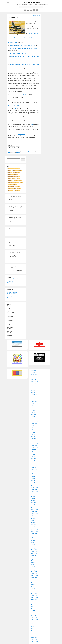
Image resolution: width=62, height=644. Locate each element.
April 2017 (33, 566)
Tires (15, 180)
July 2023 (33, 429)
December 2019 (34, 508)
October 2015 (34, 599)
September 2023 (34, 425)
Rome (19, 169)
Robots (9, 169)
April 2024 (33, 413)
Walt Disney (19, 170)
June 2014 (33, 629)
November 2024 (34, 400)
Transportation (14, 184)
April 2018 (33, 544)
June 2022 (33, 453)
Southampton (10, 174)
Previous (34, 15)
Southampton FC (10, 291)
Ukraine (14, 170)
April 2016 (33, 588)
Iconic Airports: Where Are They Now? (18, 53)
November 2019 (34, 510)
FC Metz (8, 295)
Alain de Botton (21, 134)
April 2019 (33, 522)
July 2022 (33, 451)
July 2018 (33, 539)
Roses (18, 178)
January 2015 (34, 616)
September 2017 (34, 557)
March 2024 (34, 414)
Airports (19, 151)
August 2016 (34, 581)
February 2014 (34, 636)
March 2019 (34, 524)
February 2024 (34, 416)
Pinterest (25, 10)
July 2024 (33, 407)
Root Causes (16, 182)
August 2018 (34, 537)
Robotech (16, 174)
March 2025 (34, 392)
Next (38, 15)
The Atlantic (10, 172)
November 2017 (34, 554)
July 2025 (33, 385)
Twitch (14, 178)
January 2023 (34, 440)
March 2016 (34, 590)
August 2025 (34, 383)
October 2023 (34, 424)
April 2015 (33, 610)
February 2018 (34, 548)
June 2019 (33, 519)
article (31, 125)
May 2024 (33, 411)
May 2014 (33, 630)
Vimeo (31, 10)
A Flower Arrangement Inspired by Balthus (19, 95)
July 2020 (33, 495)
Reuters (9, 188)
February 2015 (34, 614)
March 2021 (34, 480)
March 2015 (34, 612)
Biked (14, 109)
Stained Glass (10, 182)
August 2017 (34, 559)
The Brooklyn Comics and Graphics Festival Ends (21, 38)
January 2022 (34, 462)
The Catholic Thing (10, 280)
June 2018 (33, 541)
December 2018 (34, 530)
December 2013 (34, 640)
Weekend (33, 151)
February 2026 (34, 372)
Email (37, 10)
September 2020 (34, 491)
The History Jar (10, 281)
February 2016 (34, 592)
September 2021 (34, 469)
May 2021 (33, 477)
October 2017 (34, 555)
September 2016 (34, 579)
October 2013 (34, 643)
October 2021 (34, 468)
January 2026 (34, 374)
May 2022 (33, 455)
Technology (18, 186)
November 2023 (34, 422)
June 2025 (33, 387)
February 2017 (34, 570)
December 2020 (34, 486)
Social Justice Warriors (11, 176)
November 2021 (34, 466)
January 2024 (34, 418)
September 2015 (34, 601)
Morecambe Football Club (12, 292)
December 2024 (34, 398)
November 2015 (34, 597)
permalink (18, 152)
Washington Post (16, 172)
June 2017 (33, 563)
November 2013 (34, 641)
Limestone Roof (32, 2)
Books (22, 151)
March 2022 (34, 458)
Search (8, 158)
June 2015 (33, 607)
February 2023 (34, 438)
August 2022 (34, 449)
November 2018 (34, 532)
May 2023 (33, 433)
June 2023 (33, 431)
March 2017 (34, 568)
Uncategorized (17, 190)
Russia (19, 188)
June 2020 (33, 497)
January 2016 (34, 594)
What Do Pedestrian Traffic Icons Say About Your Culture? (23, 46)
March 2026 (34, 371)
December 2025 (34, 376)
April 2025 (33, 391)
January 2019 (34, 528)
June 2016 (33, 585)
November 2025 (34, 378)
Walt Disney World (11, 186)
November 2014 (34, 619)
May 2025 (33, 389)
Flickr (34, 10)
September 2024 (34, 403)
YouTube (28, 10)
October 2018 (34, 533)
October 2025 (34, 380)
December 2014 (34, 618)
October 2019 (34, 511)
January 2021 (34, 484)
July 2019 (33, 517)
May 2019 (33, 521)
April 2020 (33, 500)
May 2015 (33, 608)
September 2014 (34, 623)
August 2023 (34, 427)
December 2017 (34, 552)
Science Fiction (10, 190)
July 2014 (33, 627)
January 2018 (34, 550)
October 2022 (34, 446)
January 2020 (34, 506)
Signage (29, 151)
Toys (9, 184)
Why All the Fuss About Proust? (17, 69)
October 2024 (34, 402)
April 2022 (33, 457)
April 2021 (33, 479)
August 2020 (34, 493)
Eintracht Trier (9, 296)
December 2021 (34, 464)
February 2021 (34, 482)
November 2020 (34, 488)
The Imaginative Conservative (13, 279)
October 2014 (34, 621)
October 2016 (34, 577)
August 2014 (34, 625)
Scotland (9, 170)
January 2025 (34, 396)
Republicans (20, 180)
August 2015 (34, 603)
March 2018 (34, 546)
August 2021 (34, 471)
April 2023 (33, 435)
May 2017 (33, 565)
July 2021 (33, 473)
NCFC (8, 298)
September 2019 (34, 513)
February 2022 (34, 460)
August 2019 (34, 515)
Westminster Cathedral (11, 283)
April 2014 (33, 632)
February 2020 (34, 504)
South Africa (10, 180)
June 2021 (33, 475)
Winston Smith (23, 19)
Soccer (18, 176)
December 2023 (34, 420)
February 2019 (34, 526)
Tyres (22, 182)
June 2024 (33, 409)
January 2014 (34, 638)
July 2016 (33, 583)
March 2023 (34, 436)
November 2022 (34, 444)
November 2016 (34, 575)
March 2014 (34, 634)
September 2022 (34, 447)
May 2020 (33, 499)
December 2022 (34, 442)
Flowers (25, 151)
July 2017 (33, 561)
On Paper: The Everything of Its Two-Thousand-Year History (23, 49)
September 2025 (34, 382)
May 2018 (33, 543)
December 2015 (34, 596)
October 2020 (34, 489)
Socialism (14, 169)
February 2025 (34, 394)
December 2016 (34, 574)
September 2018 (34, 535)
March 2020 (34, 502)
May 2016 (33, 586)
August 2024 (34, 405)
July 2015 (33, 605)
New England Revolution (12, 294)
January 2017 (34, 572)
